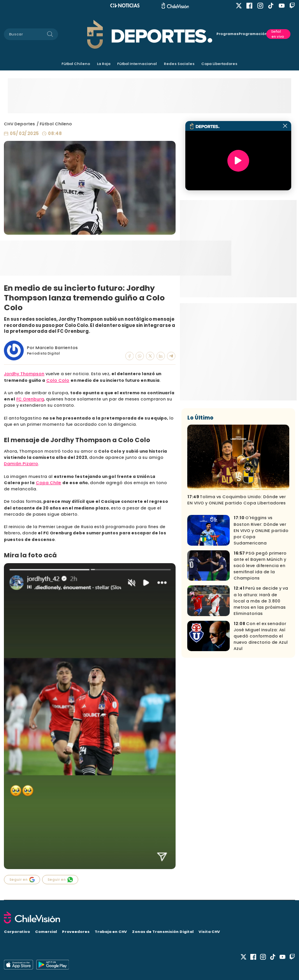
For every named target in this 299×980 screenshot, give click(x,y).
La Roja (104, 64)
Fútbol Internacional (137, 64)
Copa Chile (48, 483)
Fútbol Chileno (76, 64)
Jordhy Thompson (24, 374)
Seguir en (22, 880)
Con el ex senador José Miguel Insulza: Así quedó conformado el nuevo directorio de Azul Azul (261, 636)
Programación (253, 34)
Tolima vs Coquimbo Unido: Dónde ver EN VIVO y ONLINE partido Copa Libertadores (237, 500)
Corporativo (17, 932)
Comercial (46, 932)
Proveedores (76, 932)
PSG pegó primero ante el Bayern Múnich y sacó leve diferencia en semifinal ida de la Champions (260, 566)
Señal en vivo (278, 34)
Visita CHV (209, 932)
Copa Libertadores (219, 64)
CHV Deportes (19, 124)
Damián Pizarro (21, 464)
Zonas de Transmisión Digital (163, 932)
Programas (228, 34)
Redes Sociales (179, 64)
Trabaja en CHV (111, 932)
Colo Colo (58, 380)
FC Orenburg (30, 399)
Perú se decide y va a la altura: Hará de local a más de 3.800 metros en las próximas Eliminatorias (261, 601)
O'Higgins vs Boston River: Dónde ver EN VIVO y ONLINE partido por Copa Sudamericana (261, 530)
